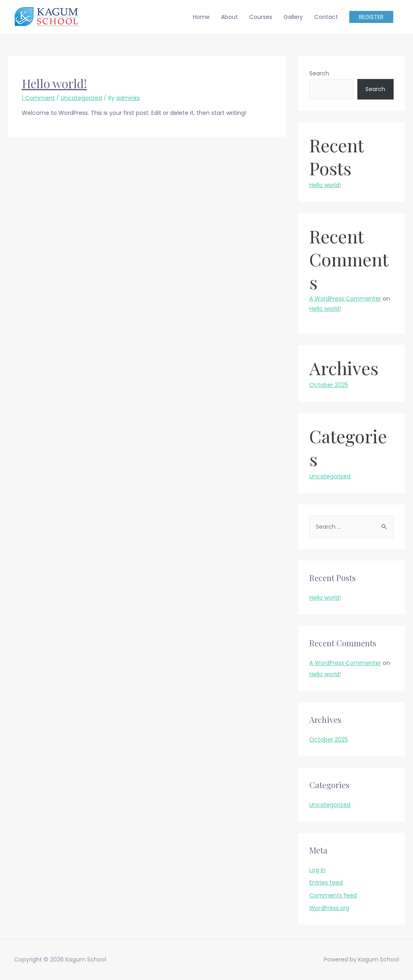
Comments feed (333, 895)
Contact (326, 17)
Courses (261, 17)
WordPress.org (329, 908)
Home (201, 17)
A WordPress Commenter (345, 299)
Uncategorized (81, 98)
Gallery (293, 17)
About (229, 17)
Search (319, 73)
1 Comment (38, 98)
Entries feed (326, 882)
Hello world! (54, 83)
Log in (317, 870)
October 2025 (329, 385)
